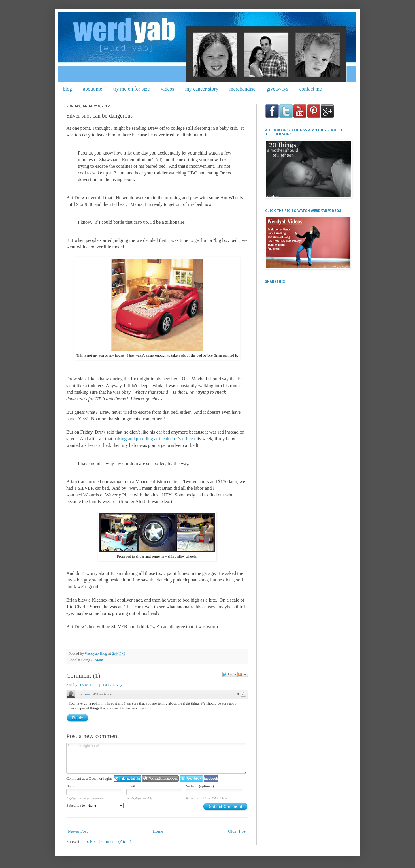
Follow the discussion (243, 674)
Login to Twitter (191, 778)
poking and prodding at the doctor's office (154, 439)
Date (84, 685)
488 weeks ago (103, 694)
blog (67, 89)
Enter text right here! (156, 758)
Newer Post (78, 831)
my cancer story (202, 89)
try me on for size (132, 89)
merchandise (242, 89)
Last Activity (113, 685)
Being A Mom (92, 660)
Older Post (237, 831)
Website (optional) (200, 786)
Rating (95, 685)
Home (158, 831)
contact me (310, 89)
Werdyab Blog (96, 653)
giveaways (277, 89)
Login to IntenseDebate (127, 778)
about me (93, 89)
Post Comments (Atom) (111, 841)
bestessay (84, 694)
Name (71, 786)
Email (131, 786)
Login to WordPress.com (160, 778)
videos (167, 89)
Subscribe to (95, 805)
